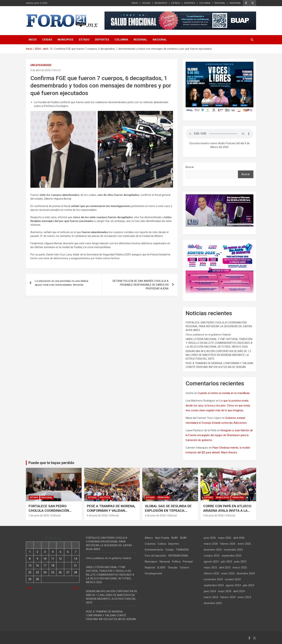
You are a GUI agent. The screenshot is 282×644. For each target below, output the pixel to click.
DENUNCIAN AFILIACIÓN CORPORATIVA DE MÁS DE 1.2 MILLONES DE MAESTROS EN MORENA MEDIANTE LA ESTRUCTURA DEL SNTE (218, 355)
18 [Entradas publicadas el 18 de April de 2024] (53, 566)
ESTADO (176, 3)
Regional (47, 497)
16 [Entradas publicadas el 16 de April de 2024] (37, 566)
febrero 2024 (228, 597)
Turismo (184, 568)
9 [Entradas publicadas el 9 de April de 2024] (37, 559)
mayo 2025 (210, 568)
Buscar (190, 167)
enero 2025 (228, 573)
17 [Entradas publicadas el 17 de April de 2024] (45, 566)
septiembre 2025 (231, 556)
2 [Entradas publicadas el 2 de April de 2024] (37, 552)
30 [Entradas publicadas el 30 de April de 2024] (37, 579)
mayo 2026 (225, 538)
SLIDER (161, 568)
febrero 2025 (211, 573)
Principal (164, 497)
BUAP (175, 538)
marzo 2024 (211, 597)
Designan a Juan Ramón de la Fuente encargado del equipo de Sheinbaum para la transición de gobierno (219, 435)
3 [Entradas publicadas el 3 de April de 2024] (45, 552)
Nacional (165, 562)
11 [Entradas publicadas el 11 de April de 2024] (53, 559)
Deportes (174, 544)
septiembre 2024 (214, 585)
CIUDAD (146, 3)
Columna (150, 544)
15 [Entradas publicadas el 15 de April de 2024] (30, 566)
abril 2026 (239, 538)
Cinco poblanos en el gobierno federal (208, 335)
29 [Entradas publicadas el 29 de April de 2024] (30, 579)
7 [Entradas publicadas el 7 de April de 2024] (76, 552)
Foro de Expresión (155, 556)
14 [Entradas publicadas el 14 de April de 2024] (76, 559)
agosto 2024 (233, 585)
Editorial (56, 515)
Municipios (223, 497)
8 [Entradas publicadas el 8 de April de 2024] (30, 559)
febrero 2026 (228, 544)
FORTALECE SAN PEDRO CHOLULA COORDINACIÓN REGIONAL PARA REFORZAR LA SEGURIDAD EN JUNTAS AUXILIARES (219, 326)
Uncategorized (41, 65)
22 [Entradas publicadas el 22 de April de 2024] (30, 572)
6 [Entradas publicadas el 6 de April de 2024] (68, 552)
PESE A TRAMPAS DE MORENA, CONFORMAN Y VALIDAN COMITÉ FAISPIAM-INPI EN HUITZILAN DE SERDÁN (111, 513)
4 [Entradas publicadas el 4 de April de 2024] (53, 552)
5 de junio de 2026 (39, 515)
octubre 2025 (212, 556)
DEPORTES (190, 3)
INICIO (135, 3)
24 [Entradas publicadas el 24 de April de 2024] (45, 572)
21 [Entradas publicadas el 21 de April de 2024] (76, 566)
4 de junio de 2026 (97, 515)
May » (76, 588)
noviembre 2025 (233, 550)
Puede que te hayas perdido (51, 463)
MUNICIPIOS (161, 3)
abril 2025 (225, 568)
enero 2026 (244, 544)
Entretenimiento (154, 550)
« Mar (29, 588)
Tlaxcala (172, 568)
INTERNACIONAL (178, 556)
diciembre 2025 (213, 550)
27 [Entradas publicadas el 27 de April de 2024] (68, 572)
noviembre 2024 (213, 579)
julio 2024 (248, 585)
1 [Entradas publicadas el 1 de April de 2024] (30, 552)
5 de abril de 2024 (40, 70)
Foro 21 (57, 70)
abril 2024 (239, 591)
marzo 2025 (240, 568)
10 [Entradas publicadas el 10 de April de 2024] (45, 559)
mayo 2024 (225, 591)
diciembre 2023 (213, 603)
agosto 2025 (211, 562)
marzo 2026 (211, 544)
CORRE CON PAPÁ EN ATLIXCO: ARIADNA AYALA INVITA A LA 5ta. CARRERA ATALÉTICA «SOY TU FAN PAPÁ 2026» (228, 513)
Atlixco (149, 538)
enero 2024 (244, 597)
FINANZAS (182, 550)
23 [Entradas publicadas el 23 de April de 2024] (37, 572)
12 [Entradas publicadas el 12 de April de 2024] (60, 559)
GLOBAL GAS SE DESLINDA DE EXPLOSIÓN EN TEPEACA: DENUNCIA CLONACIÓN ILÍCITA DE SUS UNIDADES (169, 513)
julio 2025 (226, 562)
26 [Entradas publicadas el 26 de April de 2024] (60, 572)
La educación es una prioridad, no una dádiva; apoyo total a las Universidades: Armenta (62, 283)
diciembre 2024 (246, 573)
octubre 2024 (233, 579)
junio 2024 (210, 591)
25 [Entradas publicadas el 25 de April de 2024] (53, 572)
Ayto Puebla (162, 538)
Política (105, 497)
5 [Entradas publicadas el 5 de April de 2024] (60, 552)
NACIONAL (235, 3)
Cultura (162, 544)
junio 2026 (210, 538)
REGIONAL (220, 3)
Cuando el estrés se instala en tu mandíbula (224, 393)
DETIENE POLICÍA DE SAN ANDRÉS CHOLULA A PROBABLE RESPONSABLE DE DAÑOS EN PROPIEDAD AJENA (141, 285)
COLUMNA (205, 3)
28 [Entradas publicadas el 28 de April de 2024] (76, 572)
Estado (34, 497)
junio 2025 (240, 562)
